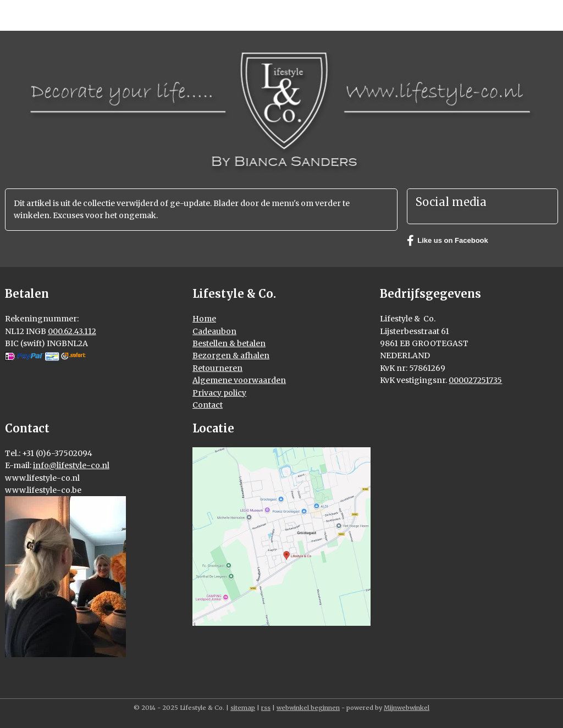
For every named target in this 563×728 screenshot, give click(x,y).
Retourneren (217, 368)
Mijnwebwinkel (407, 708)
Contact (208, 405)
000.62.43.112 (72, 331)
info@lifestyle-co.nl (71, 465)
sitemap (243, 708)
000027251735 (475, 380)
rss (266, 708)
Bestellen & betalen (229, 343)
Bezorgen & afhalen (231, 355)
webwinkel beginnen (308, 708)
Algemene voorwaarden (239, 380)
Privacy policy (219, 393)
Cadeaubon (214, 331)
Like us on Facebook (448, 241)
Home (204, 319)
